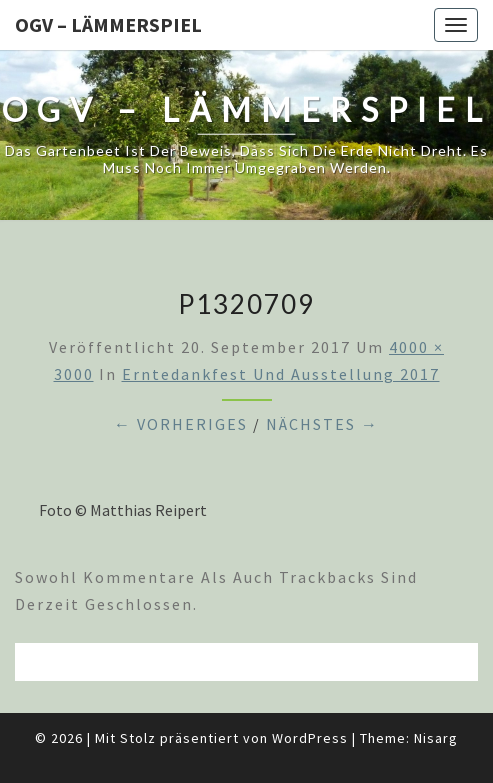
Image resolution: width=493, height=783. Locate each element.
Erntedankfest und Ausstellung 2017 (281, 374)
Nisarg (436, 738)
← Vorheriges (181, 424)
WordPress (310, 738)
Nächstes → (322, 424)
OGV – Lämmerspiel (108, 24)
